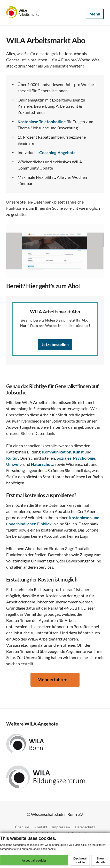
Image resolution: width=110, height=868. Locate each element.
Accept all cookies (34, 860)
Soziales (64, 458)
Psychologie (84, 458)
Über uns (22, 827)
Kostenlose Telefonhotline (42, 121)
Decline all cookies (80, 860)
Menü (95, 14)
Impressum (61, 827)
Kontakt (41, 827)
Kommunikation (57, 452)
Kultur (12, 458)
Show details (101, 860)
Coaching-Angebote (57, 152)
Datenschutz (85, 827)
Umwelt (14, 464)
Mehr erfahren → (55, 680)
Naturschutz (42, 464)
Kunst (78, 452)
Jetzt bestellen (55, 344)
